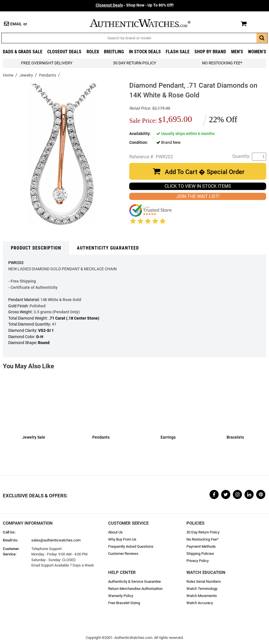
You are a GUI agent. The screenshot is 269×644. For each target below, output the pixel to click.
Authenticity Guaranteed (108, 248)
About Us (115, 532)
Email (16, 24)
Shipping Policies (200, 554)
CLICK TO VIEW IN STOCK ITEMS (198, 186)
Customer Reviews (123, 554)
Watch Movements (202, 596)
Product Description (36, 248)
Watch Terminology (202, 589)
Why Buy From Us (122, 539)
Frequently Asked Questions (131, 546)
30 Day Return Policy (203, 532)
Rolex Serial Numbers (204, 581)
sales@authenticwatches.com (56, 540)
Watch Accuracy (200, 603)
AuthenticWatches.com (146, 23)
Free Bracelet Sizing (124, 603)
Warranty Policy (121, 596)
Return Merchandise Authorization (135, 589)
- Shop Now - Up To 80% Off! (135, 5)
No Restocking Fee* (222, 63)
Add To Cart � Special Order (205, 172)
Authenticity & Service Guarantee (134, 581)
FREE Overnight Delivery (47, 63)
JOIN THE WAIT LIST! (198, 196)
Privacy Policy (198, 561)
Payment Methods (201, 546)
